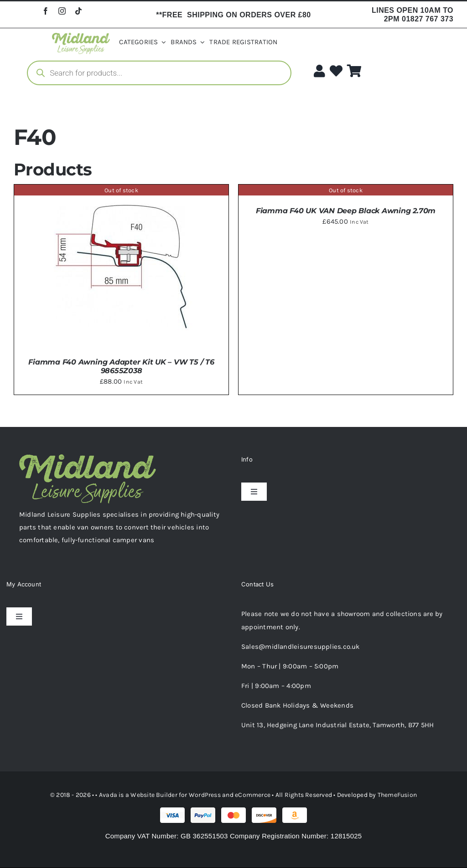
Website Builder (154, 795)
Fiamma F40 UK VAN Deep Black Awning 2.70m (346, 211)
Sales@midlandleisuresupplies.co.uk (301, 647)
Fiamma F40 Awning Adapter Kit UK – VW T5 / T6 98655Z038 (121, 366)
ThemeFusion (397, 795)
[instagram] (62, 11)
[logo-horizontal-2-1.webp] (81, 36)
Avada (108, 795)
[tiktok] (78, 11)
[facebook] (46, 11)
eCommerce (253, 795)
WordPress (205, 795)
